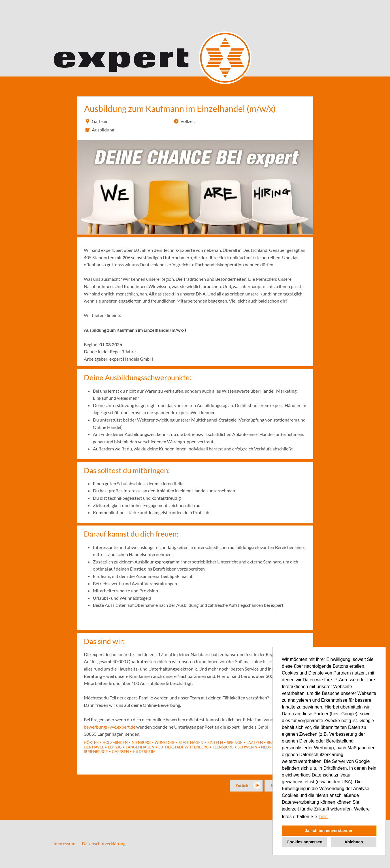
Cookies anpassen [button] (304, 842)
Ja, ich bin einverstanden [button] (329, 831)
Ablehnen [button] (354, 842)
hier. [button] (323, 817)
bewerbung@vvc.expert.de (110, 727)
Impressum (64, 843)
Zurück (242, 785)
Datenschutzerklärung (104, 843)
